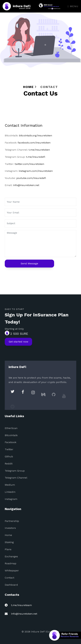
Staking (9, 542)
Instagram (11, 499)
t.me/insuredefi (36, 157)
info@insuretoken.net (26, 185)
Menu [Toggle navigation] (73, 6)
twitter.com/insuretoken (29, 164)
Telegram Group (15, 471)
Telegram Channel (16, 478)
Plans (8, 549)
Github (9, 456)
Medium (10, 485)
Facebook (11, 442)
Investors (10, 528)
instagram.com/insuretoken (36, 171)
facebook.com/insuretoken (34, 143)
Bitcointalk (11, 435)
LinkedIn (10, 492)
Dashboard (11, 585)
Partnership (12, 521)
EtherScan (11, 428)
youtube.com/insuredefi (31, 178)
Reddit (9, 464)
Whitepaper (12, 571)
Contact (9, 578)
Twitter (9, 449)
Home (30, 87)
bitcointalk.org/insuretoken (36, 135)
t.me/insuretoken (39, 150)
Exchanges (11, 556)
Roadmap (11, 563)
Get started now (18, 344)
